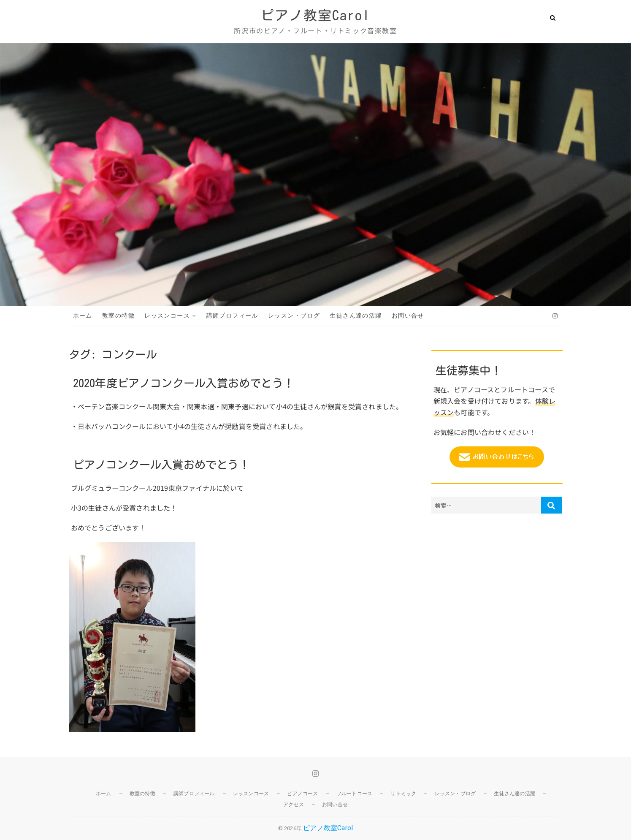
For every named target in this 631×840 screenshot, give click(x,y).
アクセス (294, 805)
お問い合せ (408, 315)
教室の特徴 (118, 315)
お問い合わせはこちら (497, 457)
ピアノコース (302, 794)
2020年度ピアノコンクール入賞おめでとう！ (184, 383)
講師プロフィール (232, 315)
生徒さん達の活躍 (356, 315)
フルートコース (354, 794)
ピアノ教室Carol (315, 15)
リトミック (403, 794)
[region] (315, 175)
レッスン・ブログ (294, 315)
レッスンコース (167, 315)
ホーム (83, 315)
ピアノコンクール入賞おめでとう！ (161, 465)
